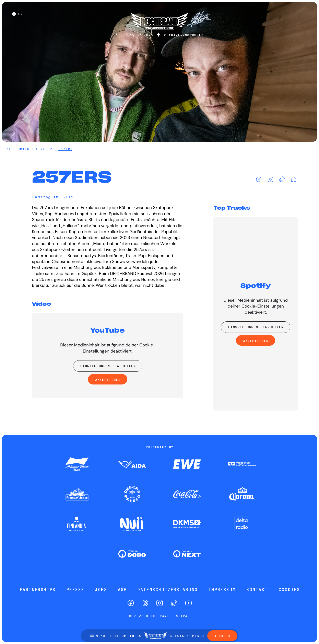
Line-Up (44, 149)
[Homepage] (293, 179)
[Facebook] (259, 179)
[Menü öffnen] (98, 614)
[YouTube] (188, 603)
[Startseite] (159, 31)
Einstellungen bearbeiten (108, 366)
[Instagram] (270, 179)
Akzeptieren (108, 380)
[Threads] (145, 603)
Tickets (222, 615)
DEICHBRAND (18, 149)
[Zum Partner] (77, 464)
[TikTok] (282, 179)
